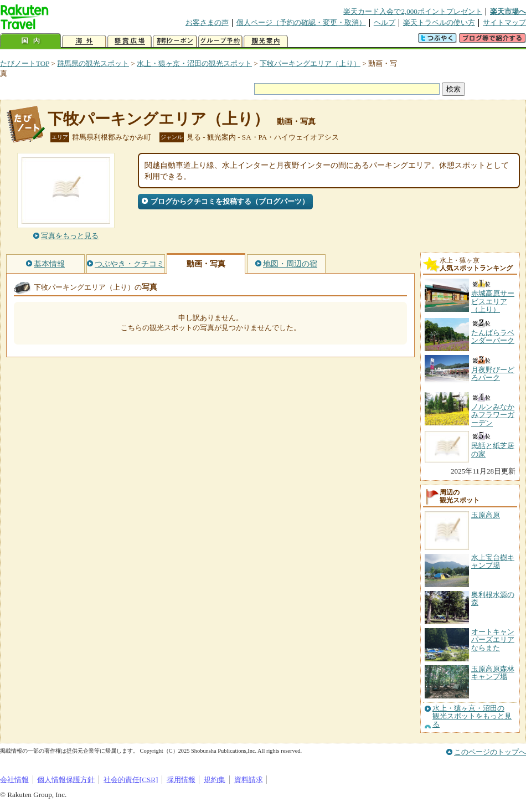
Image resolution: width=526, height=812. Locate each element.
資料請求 (249, 780)
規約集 (215, 780)
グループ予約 (220, 41)
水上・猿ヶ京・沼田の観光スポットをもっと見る (472, 716)
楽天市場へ (508, 11)
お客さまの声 (207, 22)
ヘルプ (385, 22)
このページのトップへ (490, 752)
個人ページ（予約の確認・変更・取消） (301, 22)
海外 (84, 41)
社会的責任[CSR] (131, 780)
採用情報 (181, 780)
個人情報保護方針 (66, 780)
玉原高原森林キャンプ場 (493, 673)
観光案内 (266, 41)
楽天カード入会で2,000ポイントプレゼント (413, 11)
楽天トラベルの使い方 (439, 22)
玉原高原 (486, 515)
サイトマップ (504, 22)
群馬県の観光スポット (93, 63)
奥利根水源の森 (493, 598)
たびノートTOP (25, 63)
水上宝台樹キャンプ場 (493, 561)
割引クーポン (175, 41)
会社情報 (14, 780)
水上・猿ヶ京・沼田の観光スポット (194, 63)
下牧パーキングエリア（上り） (310, 63)
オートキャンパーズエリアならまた (493, 640)
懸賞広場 (130, 41)
